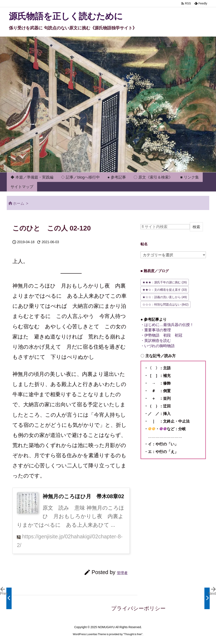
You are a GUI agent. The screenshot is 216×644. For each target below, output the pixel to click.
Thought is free (133, 634)
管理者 (122, 573)
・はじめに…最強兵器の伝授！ (167, 325)
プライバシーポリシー (138, 608)
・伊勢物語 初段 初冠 (161, 335)
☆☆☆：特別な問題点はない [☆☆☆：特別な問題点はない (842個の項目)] (165, 304)
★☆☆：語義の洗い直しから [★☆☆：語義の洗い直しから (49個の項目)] (165, 297)
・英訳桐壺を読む (156, 340)
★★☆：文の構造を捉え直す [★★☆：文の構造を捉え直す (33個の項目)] (165, 290)
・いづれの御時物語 (158, 346)
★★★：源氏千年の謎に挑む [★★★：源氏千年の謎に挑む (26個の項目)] (165, 282)
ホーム (19, 203)
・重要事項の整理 (156, 330)
